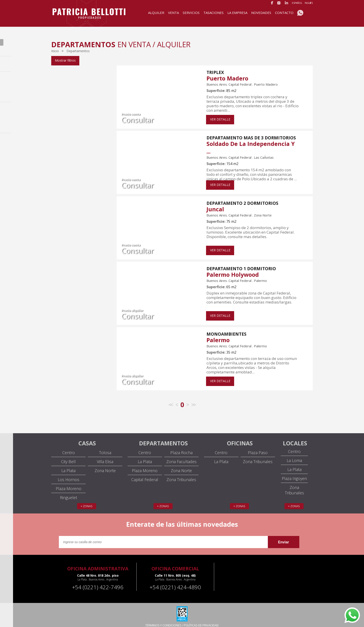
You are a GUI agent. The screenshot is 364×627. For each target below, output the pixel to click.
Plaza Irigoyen (294, 474)
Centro (69, 448)
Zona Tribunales (181, 475)
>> (193, 400)
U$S (69, 136)
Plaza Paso (258, 448)
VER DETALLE (220, 115)
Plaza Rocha (181, 448)
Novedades (261, 13)
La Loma (294, 456)
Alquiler (156, 13)
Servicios (191, 13)
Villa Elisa (105, 457)
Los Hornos (69, 475)
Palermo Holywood (233, 270)
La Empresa (237, 13)
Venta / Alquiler (66, 64)
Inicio (55, 51)
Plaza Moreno (69, 484)
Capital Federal (66, 72)
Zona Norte (105, 466)
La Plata (68, 466)
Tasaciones (213, 13)
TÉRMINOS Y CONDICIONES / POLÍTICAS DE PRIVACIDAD (182, 621)
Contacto (284, 13)
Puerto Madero (227, 74)
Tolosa (105, 448)
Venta (173, 13)
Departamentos (78, 51)
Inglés (309, 3)
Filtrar (61, 152)
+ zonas (87, 502)
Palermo (218, 336)
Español (297, 3)
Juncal (215, 205)
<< (171, 400)
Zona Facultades (181, 457)
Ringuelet (69, 493)
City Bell (68, 457)
